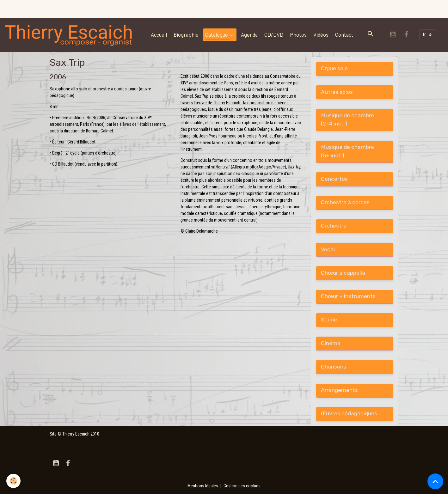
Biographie (186, 34)
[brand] (70, 35)
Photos (298, 34)
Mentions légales (203, 486)
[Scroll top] (435, 481)
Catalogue (217, 34)
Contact (344, 34)
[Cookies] (13, 481)
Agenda (249, 34)
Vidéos (321, 34)
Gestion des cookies (242, 486)
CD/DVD (274, 34)
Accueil (159, 34)
